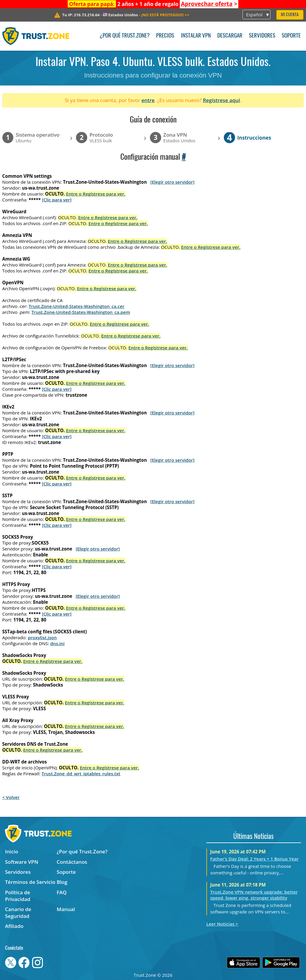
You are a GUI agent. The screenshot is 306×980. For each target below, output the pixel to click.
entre (148, 100)
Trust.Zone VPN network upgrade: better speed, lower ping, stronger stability (254, 895)
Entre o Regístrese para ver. (96, 194)
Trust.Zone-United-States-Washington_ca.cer (77, 306)
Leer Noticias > (222, 924)
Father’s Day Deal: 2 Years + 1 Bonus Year (254, 859)
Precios (165, 36)
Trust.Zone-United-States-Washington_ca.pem (81, 312)
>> (165, 15)
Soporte (291, 36)
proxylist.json (42, 637)
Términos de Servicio (30, 882)
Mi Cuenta (290, 15)
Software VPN (22, 862)
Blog (62, 882)
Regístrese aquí (221, 100)
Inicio (12, 851)
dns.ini (58, 643)
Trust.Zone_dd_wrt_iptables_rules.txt (81, 774)
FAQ (62, 892)
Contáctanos (72, 862)
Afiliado (14, 926)
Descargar (230, 36)
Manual (66, 909)
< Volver (11, 797)
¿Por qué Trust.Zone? (125, 36)
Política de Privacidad (18, 896)
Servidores (262, 36)
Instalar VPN (196, 36)
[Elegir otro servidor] (172, 182)
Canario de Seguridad (18, 913)
